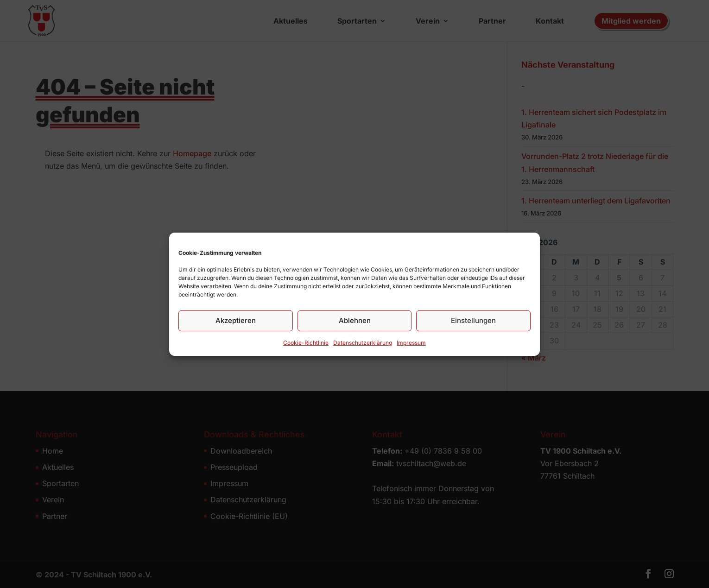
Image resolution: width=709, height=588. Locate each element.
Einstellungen (473, 320)
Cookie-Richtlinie (306, 343)
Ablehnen (355, 320)
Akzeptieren (236, 320)
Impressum (411, 343)
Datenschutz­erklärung (363, 343)
